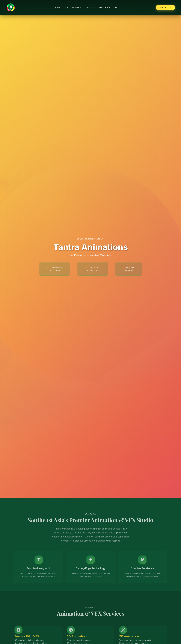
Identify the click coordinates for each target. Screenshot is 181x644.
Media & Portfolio (108, 7)
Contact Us (165, 7)
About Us (90, 7)
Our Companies (73, 7)
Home (57, 7)
